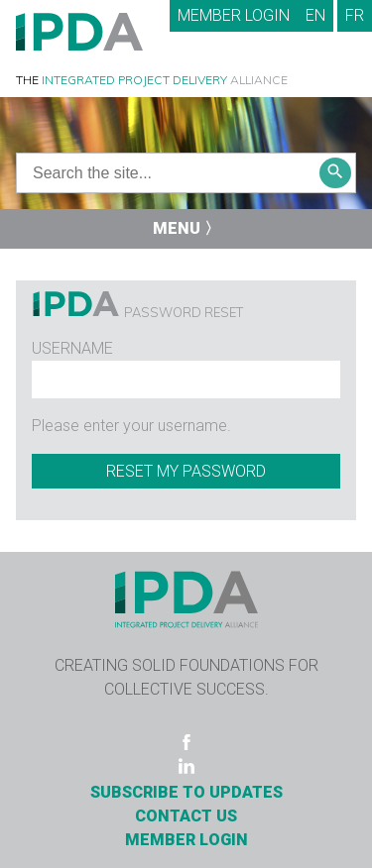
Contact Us (186, 816)
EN (315, 15)
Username (72, 348)
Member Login (234, 15)
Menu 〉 (186, 228)
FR (355, 15)
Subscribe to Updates (186, 792)
